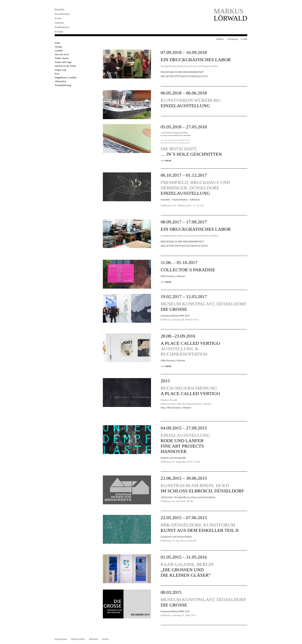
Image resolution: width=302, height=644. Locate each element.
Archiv (58, 18)
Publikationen (62, 27)
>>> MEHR (166, 161)
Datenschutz (78, 639)
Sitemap (93, 639)
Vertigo (58, 47)
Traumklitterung (63, 85)
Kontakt (59, 32)
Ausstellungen (62, 14)
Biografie (60, 10)
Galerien (59, 23)
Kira (57, 74)
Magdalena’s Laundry (66, 77)
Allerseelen (60, 81)
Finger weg (60, 70)
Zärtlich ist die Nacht (65, 66)
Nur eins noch (62, 54)
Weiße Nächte (62, 58)
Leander (59, 51)
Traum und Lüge (63, 62)
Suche (105, 639)
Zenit (57, 43)
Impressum (61, 639)
